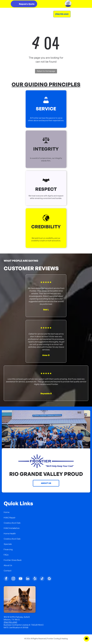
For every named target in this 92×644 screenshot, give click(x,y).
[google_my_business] (49, 579)
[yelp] (35, 579)
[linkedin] (28, 579)
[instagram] (13, 579)
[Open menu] (82, 14)
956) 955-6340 (11, 622)
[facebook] (6, 579)
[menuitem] (46, 512)
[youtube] (20, 579)
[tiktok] (42, 579)
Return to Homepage (46, 71)
